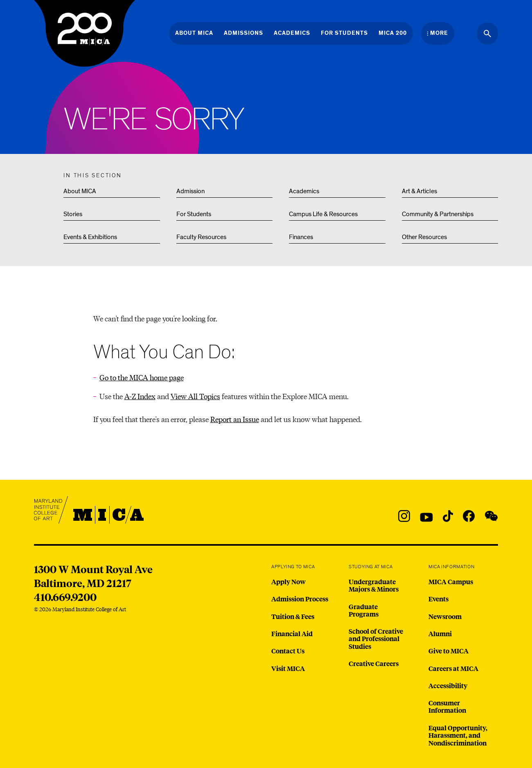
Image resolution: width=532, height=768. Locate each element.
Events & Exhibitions (90, 237)
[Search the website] (487, 34)
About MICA (80, 191)
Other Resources (424, 237)
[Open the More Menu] (438, 33)
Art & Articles (419, 191)
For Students (194, 214)
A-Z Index (140, 396)
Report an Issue (235, 419)
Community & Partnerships (438, 214)
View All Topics (195, 396)
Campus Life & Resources (323, 214)
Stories (73, 214)
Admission (190, 191)
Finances (301, 237)
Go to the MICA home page (142, 377)
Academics (304, 191)
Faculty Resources (201, 237)
